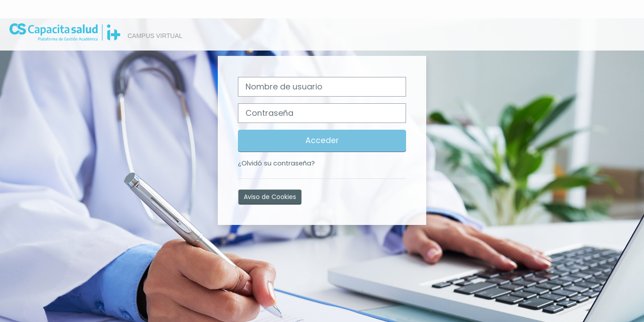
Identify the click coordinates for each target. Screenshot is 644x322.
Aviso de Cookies (270, 197)
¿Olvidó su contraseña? (276, 163)
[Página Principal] (60, 34)
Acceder (322, 140)
